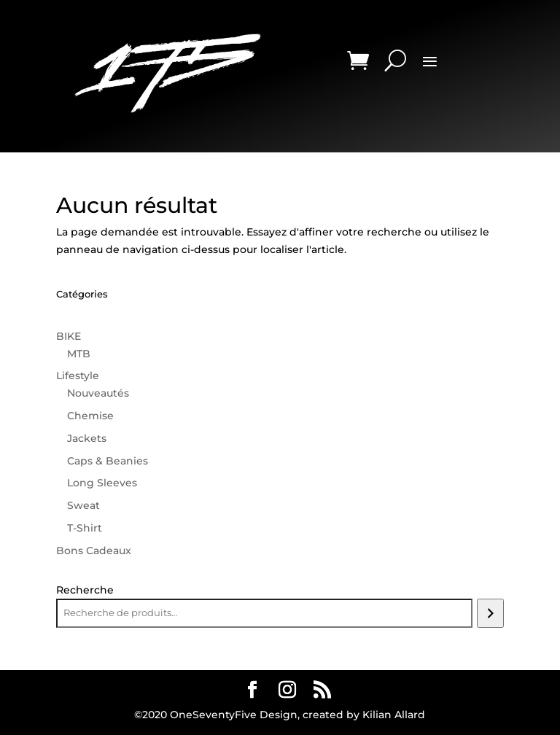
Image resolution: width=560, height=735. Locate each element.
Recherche (85, 590)
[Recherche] (490, 613)
